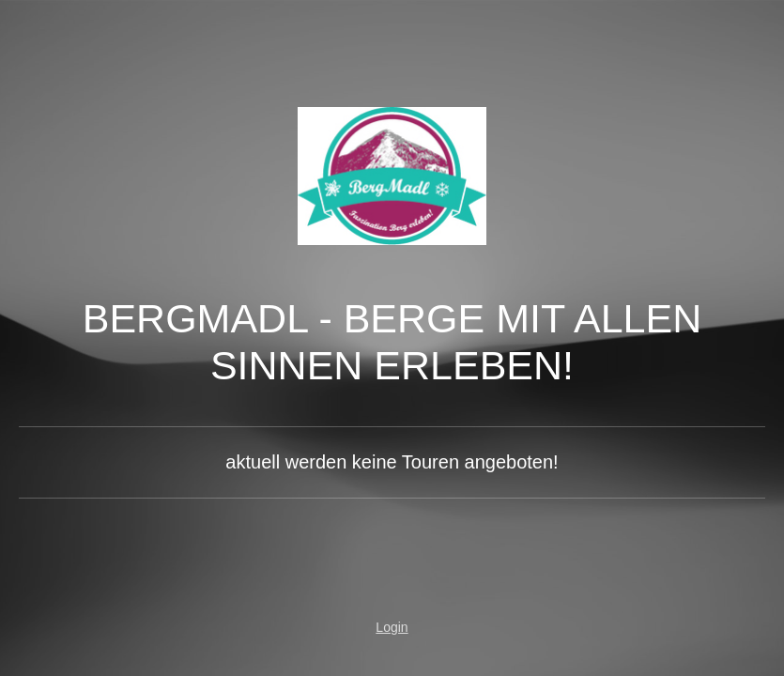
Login (392, 627)
